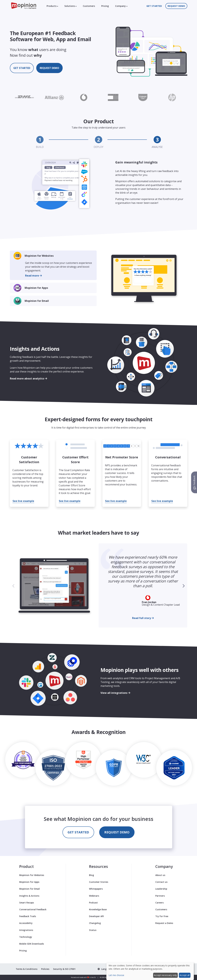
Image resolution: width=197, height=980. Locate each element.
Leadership (161, 889)
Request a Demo (164, 923)
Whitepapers (96, 889)
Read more (33, 276)
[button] (183, 586)
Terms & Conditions (27, 969)
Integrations (26, 930)
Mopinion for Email (37, 301)
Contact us (161, 882)
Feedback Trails (28, 916)
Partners (160, 896)
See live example (23, 501)
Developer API (96, 916)
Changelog (95, 923)
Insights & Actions (29, 896)
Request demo (176, 6)
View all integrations (115, 693)
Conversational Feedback (33, 909)
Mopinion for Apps (36, 288)
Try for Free (162, 916)
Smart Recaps (27, 903)
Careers (159, 903)
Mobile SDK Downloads (32, 944)
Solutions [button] (70, 6)
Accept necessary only (165, 975)
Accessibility (26, 923)
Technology (26, 937)
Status (93, 930)
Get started (154, 6)
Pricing (105, 6)
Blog (92, 875)
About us (160, 875)
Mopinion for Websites (39, 256)
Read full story (143, 618)
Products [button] (52, 6)
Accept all (185, 975)
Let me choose (116, 975)
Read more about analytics (28, 378)
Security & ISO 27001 (64, 969)
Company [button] (121, 6)
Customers (89, 6)
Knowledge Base (98, 909)
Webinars (94, 896)
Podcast (93, 903)
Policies (45, 969)
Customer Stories (99, 882)
